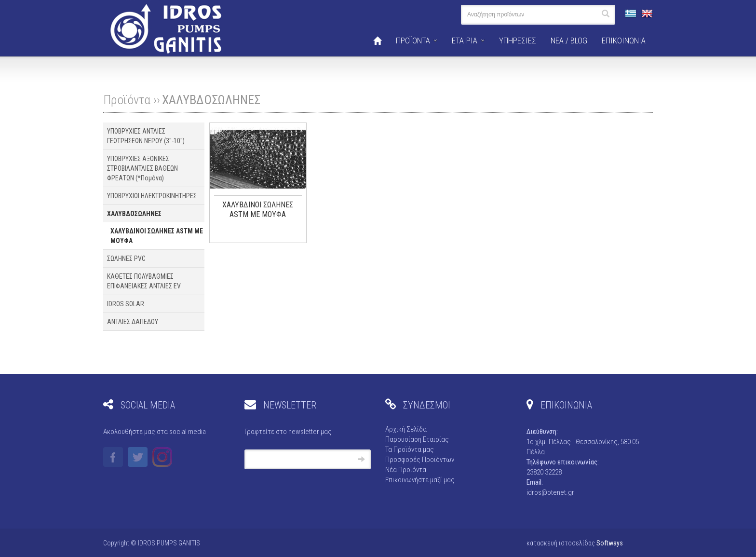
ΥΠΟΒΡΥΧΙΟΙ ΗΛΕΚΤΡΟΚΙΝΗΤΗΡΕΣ (152, 196)
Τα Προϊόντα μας (410, 449)
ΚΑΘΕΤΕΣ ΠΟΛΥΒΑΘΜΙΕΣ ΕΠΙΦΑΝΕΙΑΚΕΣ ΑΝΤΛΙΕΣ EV (144, 281)
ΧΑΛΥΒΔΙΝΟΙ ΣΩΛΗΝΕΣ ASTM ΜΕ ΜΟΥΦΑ (157, 236)
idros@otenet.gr (550, 492)
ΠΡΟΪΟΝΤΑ (413, 41)
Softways (610, 543)
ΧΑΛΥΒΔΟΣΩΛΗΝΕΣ (211, 100)
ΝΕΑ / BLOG (569, 41)
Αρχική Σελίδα (406, 429)
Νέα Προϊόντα (406, 470)
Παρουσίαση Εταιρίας (417, 439)
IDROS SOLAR (126, 304)
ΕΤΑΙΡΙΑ (465, 41)
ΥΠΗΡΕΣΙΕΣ (518, 41)
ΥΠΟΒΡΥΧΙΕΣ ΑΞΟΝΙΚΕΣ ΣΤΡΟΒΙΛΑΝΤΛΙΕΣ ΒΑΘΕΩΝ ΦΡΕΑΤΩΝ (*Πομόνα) (142, 168)
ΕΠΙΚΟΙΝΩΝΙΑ (624, 41)
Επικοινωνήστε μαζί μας (420, 480)
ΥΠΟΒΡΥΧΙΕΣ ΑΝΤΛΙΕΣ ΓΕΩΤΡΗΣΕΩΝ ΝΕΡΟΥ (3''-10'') (146, 136)
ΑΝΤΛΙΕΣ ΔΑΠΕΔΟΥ (133, 322)
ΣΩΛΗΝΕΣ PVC (126, 258)
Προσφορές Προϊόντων (420, 460)
